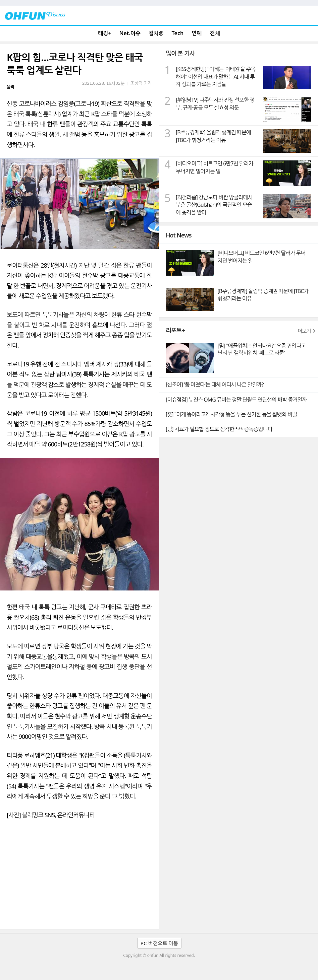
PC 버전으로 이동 (159, 943)
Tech (178, 33)
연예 (197, 33)
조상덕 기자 (141, 83)
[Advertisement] (79, 879)
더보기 (304, 331)
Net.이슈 (130, 33)
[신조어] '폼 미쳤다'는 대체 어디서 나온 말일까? (215, 384)
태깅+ (104, 33)
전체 (215, 33)
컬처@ (156, 33)
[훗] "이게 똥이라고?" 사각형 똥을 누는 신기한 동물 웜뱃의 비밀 (231, 414)
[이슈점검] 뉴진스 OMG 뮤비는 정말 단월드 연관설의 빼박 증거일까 (236, 400)
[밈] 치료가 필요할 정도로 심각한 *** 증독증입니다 (219, 429)
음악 (10, 87)
